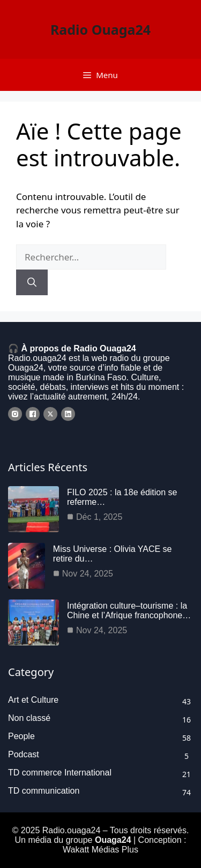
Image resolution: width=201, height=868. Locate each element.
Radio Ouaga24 (100, 29)
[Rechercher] (32, 282)
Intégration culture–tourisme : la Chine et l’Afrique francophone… (129, 610)
